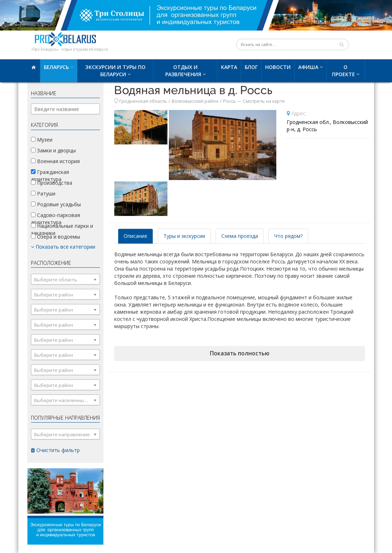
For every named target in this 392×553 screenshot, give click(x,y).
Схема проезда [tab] (240, 236)
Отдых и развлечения (183, 71)
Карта (229, 67)
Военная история (55, 161)
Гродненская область (143, 101)
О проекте (343, 71)
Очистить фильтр (55, 450)
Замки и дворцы (53, 150)
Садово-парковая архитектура (56, 219)
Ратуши (43, 193)
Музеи (42, 140)
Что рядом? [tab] (288, 236)
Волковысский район (195, 101)
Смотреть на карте (264, 101)
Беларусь (56, 67)
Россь (230, 101)
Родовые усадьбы (56, 204)
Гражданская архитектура (50, 176)
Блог (251, 67)
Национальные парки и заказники (62, 229)
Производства (52, 183)
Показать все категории (63, 247)
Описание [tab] (135, 236)
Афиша (308, 67)
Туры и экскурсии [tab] (184, 236)
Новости (278, 67)
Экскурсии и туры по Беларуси (115, 71)
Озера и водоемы (56, 237)
